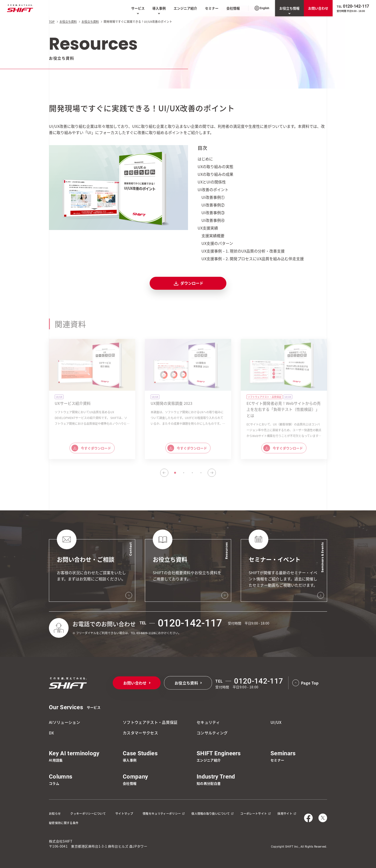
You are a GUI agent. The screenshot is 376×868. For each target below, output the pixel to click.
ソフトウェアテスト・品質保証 (150, 722)
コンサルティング (212, 733)
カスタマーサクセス (140, 733)
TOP (52, 21)
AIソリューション (65, 722)
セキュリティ (208, 722)
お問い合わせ (318, 8)
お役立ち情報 (289, 8)
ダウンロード (188, 283)
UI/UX (276, 722)
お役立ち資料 (68, 21)
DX (52, 733)
